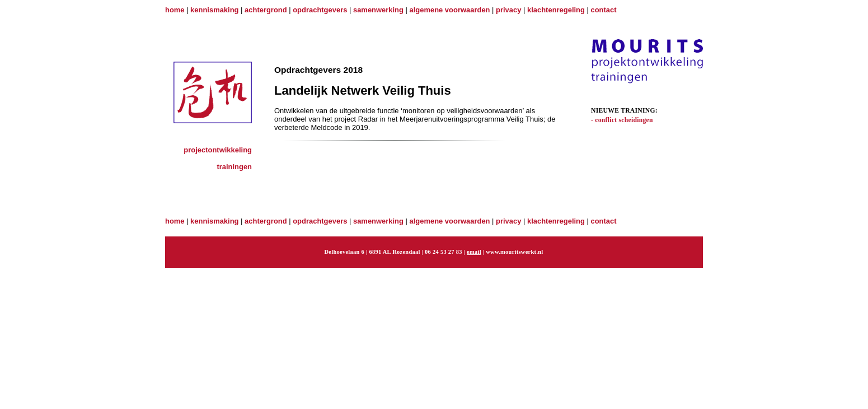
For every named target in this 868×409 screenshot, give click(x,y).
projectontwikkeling (218, 150)
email (474, 252)
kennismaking (214, 10)
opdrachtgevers (320, 10)
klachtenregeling (556, 10)
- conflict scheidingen (622, 120)
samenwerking (378, 10)
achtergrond (266, 10)
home (175, 10)
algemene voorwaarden (450, 10)
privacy (508, 10)
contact (604, 10)
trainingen (234, 167)
